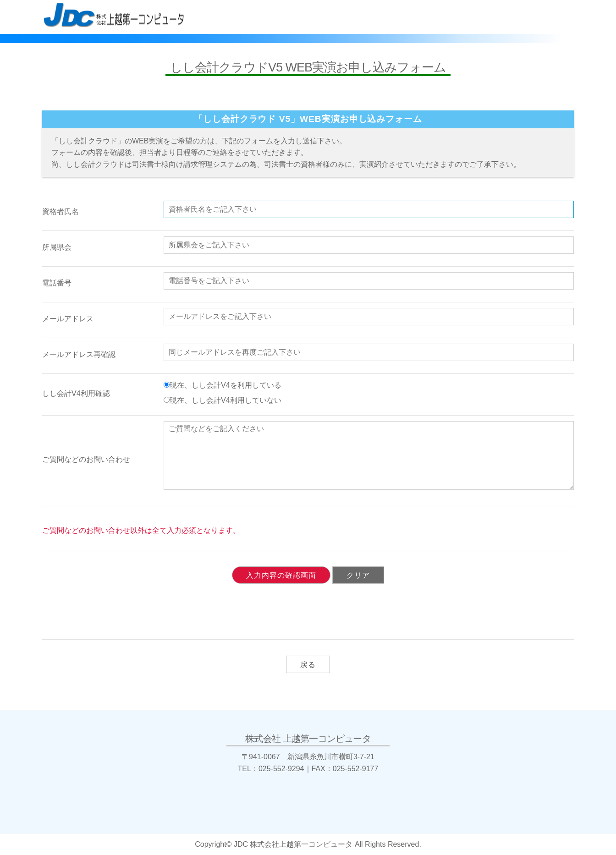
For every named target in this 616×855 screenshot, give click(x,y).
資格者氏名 (60, 211)
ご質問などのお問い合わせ (86, 459)
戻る (308, 665)
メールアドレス (68, 319)
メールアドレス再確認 (79, 354)
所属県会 (57, 247)
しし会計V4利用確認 (76, 393)
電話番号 (57, 283)
